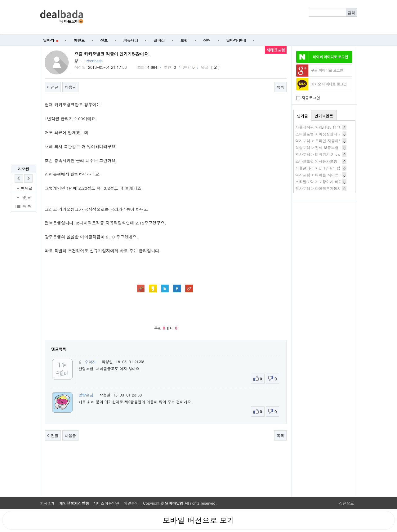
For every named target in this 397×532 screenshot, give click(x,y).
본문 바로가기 (0, 0)
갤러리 (159, 40)
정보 (104, 40)
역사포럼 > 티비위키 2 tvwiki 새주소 (326, 154)
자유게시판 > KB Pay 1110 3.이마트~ (328, 127)
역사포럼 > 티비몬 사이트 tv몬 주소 (325, 175)
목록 (280, 87)
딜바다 (51, 40)
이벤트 (79, 40)
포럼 (184, 40)
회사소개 (47, 503)
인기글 (302, 116)
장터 (207, 40)
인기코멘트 (324, 116)
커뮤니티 (131, 40)
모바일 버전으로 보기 (198, 520)
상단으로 (346, 503)
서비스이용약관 (106, 503)
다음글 (70, 87)
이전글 (53, 87)
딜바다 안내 (236, 40)
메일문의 (131, 503)
